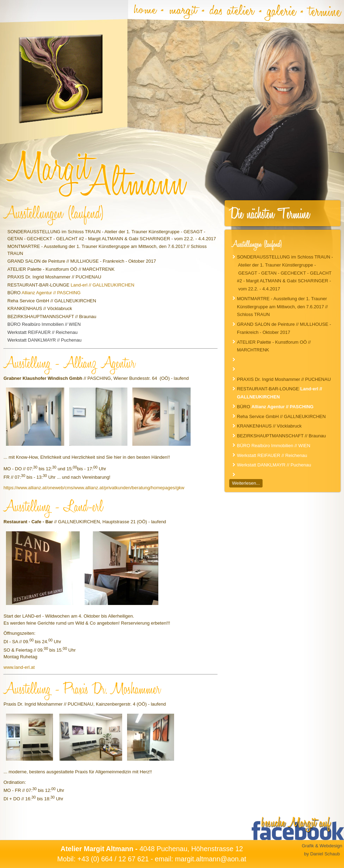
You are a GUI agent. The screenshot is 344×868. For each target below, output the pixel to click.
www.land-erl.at (19, 667)
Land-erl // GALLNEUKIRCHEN (102, 285)
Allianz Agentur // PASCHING (51, 293)
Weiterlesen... (246, 483)
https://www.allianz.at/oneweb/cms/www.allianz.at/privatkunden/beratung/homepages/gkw (94, 488)
